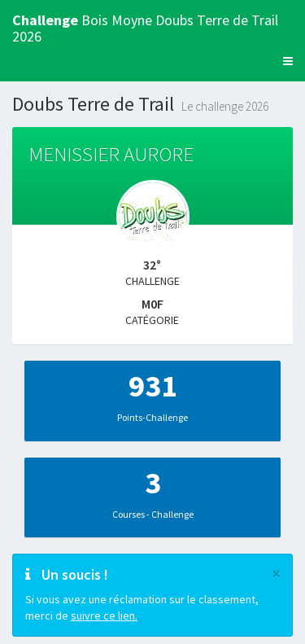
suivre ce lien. (104, 616)
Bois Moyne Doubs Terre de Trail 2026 (145, 26)
